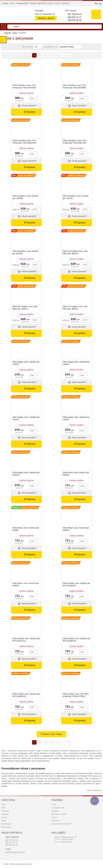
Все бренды (6, 824)
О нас (12, 3)
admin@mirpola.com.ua (15, 852)
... (63, 55)
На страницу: (28, 47)
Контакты (65, 3)
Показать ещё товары (51, 734)
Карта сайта (6, 827)
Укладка (33, 3)
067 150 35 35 (75, 14)
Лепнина (5, 814)
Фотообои (5, 811)
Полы (3, 805)
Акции (4, 821)
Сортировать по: (51, 47)
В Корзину (30, 112)
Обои (3, 808)
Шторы (4, 817)
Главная (5, 3)
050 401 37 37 (75, 17)
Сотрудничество (22, 3)
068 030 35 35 (75, 20)
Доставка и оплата (46, 3)
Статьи (57, 3)
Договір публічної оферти (61, 824)
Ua (100, 4)
